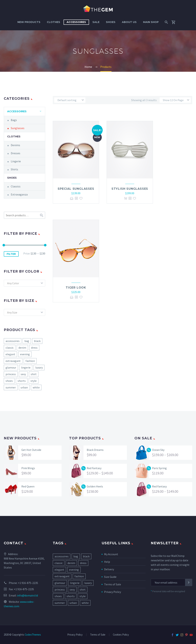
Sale (96, 22)
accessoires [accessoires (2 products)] (13, 341)
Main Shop (151, 22)
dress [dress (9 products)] (34, 348)
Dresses (16, 153)
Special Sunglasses (76, 189)
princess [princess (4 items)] (60, 589)
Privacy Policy (113, 592)
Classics (16, 186)
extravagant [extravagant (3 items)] (62, 576)
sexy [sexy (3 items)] (72, 589)
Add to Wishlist (81, 198)
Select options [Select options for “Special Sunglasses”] (72, 198)
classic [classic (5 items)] (59, 563)
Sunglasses (18, 128)
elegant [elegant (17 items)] (59, 570)
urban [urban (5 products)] (24, 387)
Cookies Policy (121, 635)
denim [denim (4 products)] (22, 348)
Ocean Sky (158, 450)
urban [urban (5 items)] (73, 603)
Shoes (111, 22)
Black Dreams (95, 450)
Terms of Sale (113, 584)
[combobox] (24, 283)
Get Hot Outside (31, 450)
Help (107, 562)
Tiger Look (76, 288)
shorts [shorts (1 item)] (71, 596)
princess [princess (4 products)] (11, 374)
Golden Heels (95, 486)
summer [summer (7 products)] (11, 387)
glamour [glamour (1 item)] (60, 583)
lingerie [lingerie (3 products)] (26, 367)
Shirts (14, 169)
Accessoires (76, 22)
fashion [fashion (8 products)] (30, 361)
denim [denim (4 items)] (71, 563)
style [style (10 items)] (83, 596)
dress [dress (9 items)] (83, 563)
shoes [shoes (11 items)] (58, 596)
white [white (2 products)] (36, 387)
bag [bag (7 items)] (76, 556)
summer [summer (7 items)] (60, 603)
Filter (11, 254)
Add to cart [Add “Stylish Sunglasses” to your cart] (126, 198)
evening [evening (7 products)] (25, 354)
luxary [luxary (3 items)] (88, 583)
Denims (15, 145)
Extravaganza (19, 194)
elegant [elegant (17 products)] (10, 354)
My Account (111, 554)
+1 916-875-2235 (28, 583)
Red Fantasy (94, 468)
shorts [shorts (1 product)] (22, 381)
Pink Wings (28, 468)
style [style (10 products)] (34, 381)
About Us (129, 22)
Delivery (109, 569)
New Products (29, 22)
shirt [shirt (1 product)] (34, 374)
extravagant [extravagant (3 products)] (13, 361)
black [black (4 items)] (86, 556)
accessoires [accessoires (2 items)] (62, 556)
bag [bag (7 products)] (27, 341)
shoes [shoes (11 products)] (9, 381)
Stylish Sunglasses (130, 189)
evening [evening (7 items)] (74, 570)
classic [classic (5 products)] (10, 348)
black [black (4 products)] (37, 341)
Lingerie (16, 161)
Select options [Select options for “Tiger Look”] (72, 297)
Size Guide (110, 577)
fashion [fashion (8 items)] (79, 576)
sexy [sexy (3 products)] (23, 374)
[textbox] (24, 283)
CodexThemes (33, 635)
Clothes (53, 22)
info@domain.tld (27, 595)
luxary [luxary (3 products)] (39, 367)
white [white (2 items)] (85, 603)
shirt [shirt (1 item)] (83, 589)
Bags (14, 120)
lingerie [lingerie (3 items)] (75, 583)
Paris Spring (159, 468)
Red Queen (28, 486)
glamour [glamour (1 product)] (11, 367)
